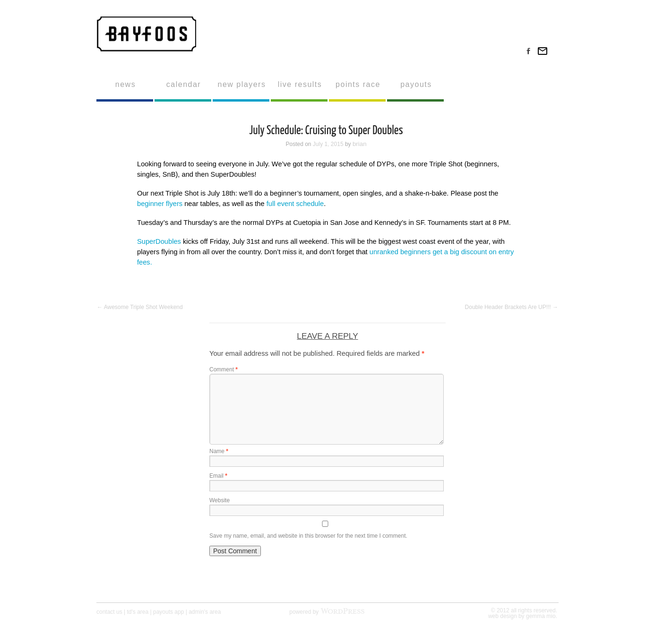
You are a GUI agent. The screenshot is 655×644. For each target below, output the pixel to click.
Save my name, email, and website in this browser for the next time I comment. (308, 536)
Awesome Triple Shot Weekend (140, 307)
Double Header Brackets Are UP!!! (512, 307)
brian (360, 144)
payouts (416, 84)
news (125, 84)
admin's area (205, 612)
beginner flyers (160, 204)
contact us (109, 612)
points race (358, 84)
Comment (224, 369)
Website (220, 500)
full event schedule (295, 204)
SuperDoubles (159, 241)
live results (300, 84)
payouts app (168, 612)
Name (219, 451)
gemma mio (541, 616)
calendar (184, 84)
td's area (138, 612)
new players (242, 84)
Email (218, 476)
